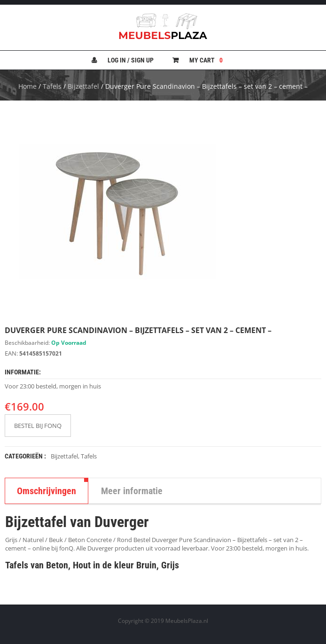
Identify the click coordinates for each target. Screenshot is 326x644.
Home (27, 86)
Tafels (52, 86)
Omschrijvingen (47, 491)
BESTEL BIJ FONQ (38, 426)
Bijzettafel (83, 86)
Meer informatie (132, 491)
